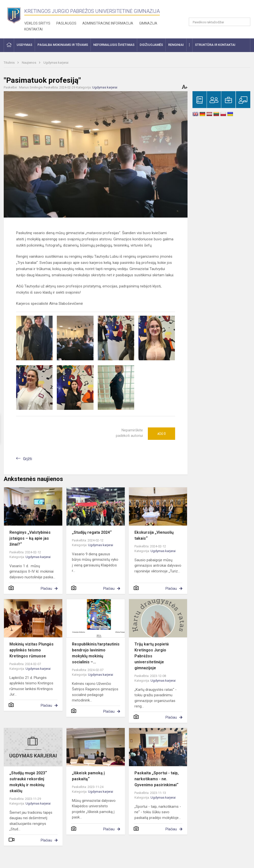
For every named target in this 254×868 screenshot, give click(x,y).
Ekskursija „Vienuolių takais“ (154, 535)
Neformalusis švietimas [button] (114, 45)
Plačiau (46, 588)
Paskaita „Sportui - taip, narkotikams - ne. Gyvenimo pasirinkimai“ (157, 779)
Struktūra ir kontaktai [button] (215, 45)
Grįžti (28, 459)
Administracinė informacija (108, 23)
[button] (216, 10)
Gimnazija (148, 23)
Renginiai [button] (176, 45)
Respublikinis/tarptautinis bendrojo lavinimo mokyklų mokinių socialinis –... (96, 653)
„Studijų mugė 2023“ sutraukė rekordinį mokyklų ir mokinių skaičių (28, 782)
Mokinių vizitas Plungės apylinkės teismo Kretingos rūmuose (32, 650)
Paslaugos (66, 23)
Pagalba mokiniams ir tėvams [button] (63, 45)
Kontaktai (33, 29)
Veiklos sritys (37, 23)
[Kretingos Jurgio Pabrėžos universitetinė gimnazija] (14, 15)
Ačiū (161, 434)
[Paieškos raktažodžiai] (220, 22)
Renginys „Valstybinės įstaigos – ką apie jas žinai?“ (30, 538)
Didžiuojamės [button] (151, 45)
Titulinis (10, 63)
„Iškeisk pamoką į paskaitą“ (88, 776)
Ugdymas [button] (24, 45)
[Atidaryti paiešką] (245, 22)
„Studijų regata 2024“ (92, 532)
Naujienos (29, 63)
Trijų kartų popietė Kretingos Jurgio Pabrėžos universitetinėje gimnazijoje (152, 656)
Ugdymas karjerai (56, 63)
